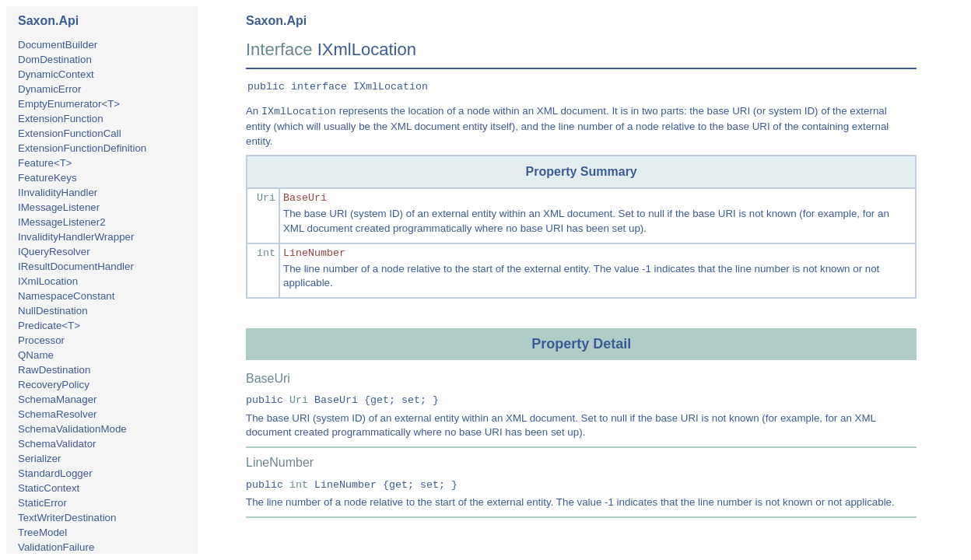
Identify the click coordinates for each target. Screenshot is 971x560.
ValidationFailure (56, 547)
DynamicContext (56, 74)
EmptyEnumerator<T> (69, 104)
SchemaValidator (57, 444)
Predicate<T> (49, 325)
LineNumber (314, 253)
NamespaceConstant (66, 296)
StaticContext (49, 488)
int (266, 253)
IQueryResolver (54, 252)
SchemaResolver (57, 414)
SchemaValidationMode (72, 429)
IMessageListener (59, 207)
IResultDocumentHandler (76, 266)
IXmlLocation (48, 281)
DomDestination (55, 59)
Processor (41, 340)
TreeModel (42, 532)
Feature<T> (45, 163)
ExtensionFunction (61, 119)
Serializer (40, 458)
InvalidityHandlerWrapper (76, 237)
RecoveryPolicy (54, 385)
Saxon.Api (48, 21)
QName (36, 355)
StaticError (42, 503)
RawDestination (54, 370)
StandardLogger (55, 473)
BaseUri (305, 198)
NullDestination (53, 311)
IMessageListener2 (62, 222)
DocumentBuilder (58, 45)
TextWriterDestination (67, 518)
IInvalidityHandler (58, 192)
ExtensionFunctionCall (70, 133)
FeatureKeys (47, 178)
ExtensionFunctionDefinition (82, 148)
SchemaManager (58, 399)
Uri (266, 198)
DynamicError (49, 89)
